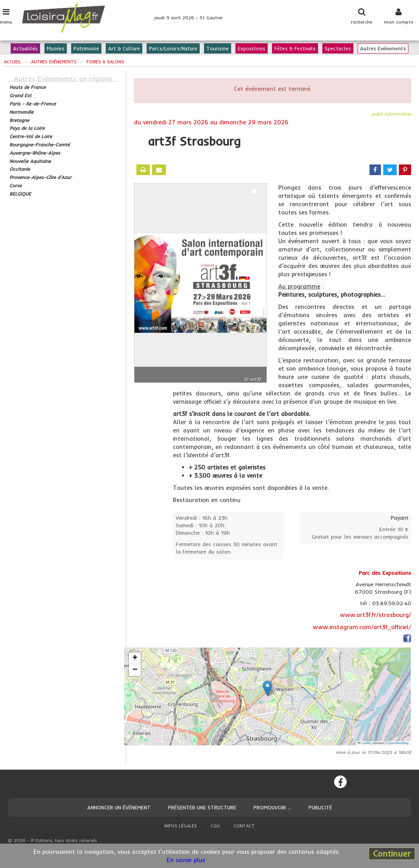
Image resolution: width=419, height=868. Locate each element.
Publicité (320, 807)
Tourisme (218, 48)
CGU (215, 826)
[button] (267, 688)
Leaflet (364, 743)
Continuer (392, 853)
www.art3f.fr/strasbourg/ (376, 615)
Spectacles (338, 48)
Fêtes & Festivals (295, 48)
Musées (56, 48)
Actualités (25, 48)
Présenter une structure (202, 807)
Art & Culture (124, 48)
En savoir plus (186, 860)
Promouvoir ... (272, 807)
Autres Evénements (383, 48)
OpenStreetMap (398, 743)
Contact (244, 826)
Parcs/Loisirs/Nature (173, 48)
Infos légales (181, 826)
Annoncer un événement (119, 807)
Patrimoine (86, 48)
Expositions (252, 48)
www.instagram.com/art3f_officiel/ (362, 627)
